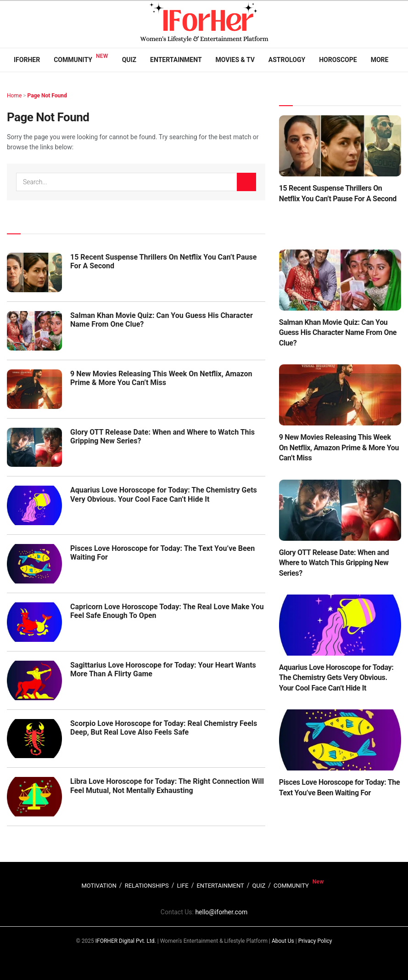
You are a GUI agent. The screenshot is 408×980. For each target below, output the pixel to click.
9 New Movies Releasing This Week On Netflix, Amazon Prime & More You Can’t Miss (161, 378)
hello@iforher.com (221, 912)
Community (73, 60)
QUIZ (259, 886)
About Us (283, 941)
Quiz (129, 60)
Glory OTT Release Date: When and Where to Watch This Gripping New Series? (334, 563)
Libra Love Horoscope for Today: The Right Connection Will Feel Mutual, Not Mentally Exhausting (167, 786)
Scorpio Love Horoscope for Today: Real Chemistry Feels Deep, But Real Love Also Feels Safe (164, 728)
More (380, 60)
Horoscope (338, 60)
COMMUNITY (291, 886)
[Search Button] (246, 182)
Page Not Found (47, 96)
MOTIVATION (99, 886)
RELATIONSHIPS (147, 886)
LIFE (183, 886)
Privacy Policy (315, 941)
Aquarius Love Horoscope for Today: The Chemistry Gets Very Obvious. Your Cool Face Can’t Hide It (164, 494)
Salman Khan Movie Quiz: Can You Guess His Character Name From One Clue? (338, 333)
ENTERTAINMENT (220, 886)
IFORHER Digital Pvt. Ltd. (126, 941)
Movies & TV (235, 60)
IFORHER (27, 60)
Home (14, 96)
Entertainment (176, 60)
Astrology (287, 60)
